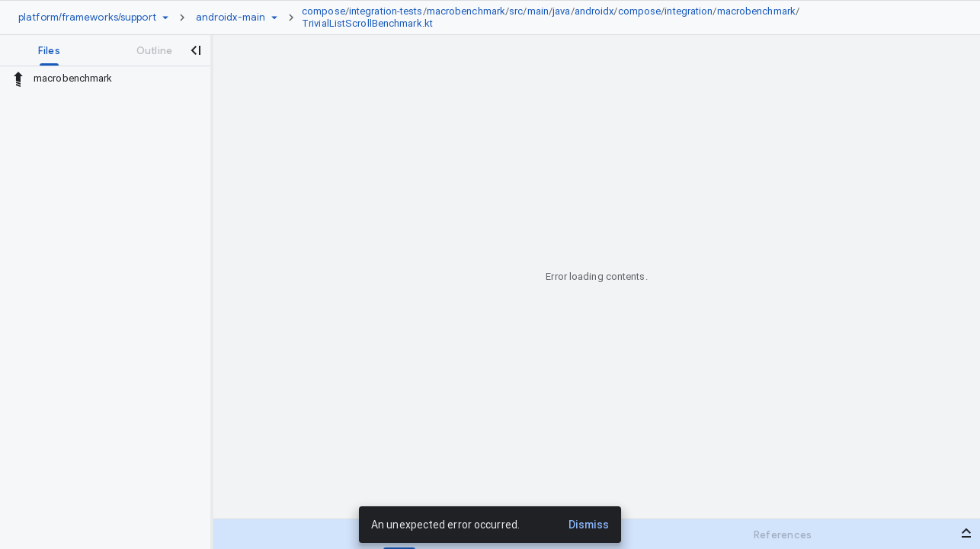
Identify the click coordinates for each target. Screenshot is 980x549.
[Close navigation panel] (195, 50)
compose (323, 11)
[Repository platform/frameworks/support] (87, 18)
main (538, 11)
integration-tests (386, 11)
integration (689, 11)
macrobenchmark (466, 11)
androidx (594, 11)
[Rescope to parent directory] (18, 79)
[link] (616, 18)
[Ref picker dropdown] (274, 18)
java (561, 11)
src (516, 11)
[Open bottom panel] (966, 533)
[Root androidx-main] (231, 18)
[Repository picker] (165, 18)
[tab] (49, 50)
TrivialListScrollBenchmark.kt (367, 23)
